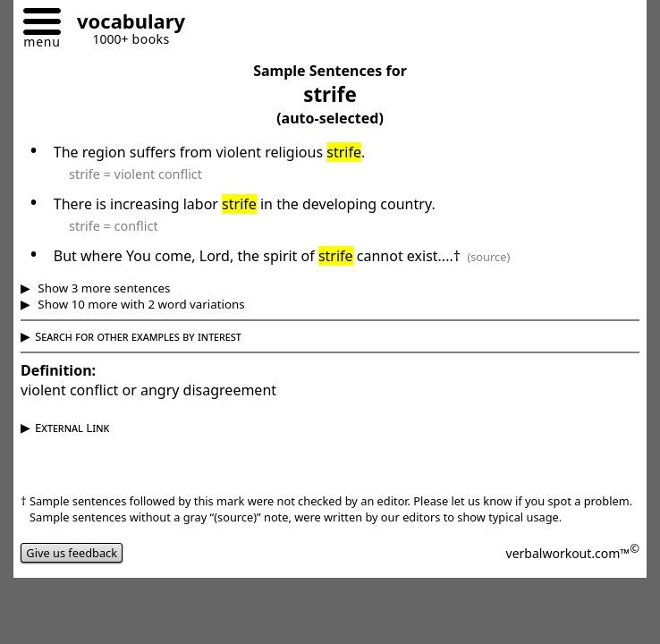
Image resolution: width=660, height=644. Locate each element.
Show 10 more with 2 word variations (140, 304)
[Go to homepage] (124, 24)
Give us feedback (72, 553)
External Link (72, 428)
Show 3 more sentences (103, 288)
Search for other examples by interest (138, 336)
